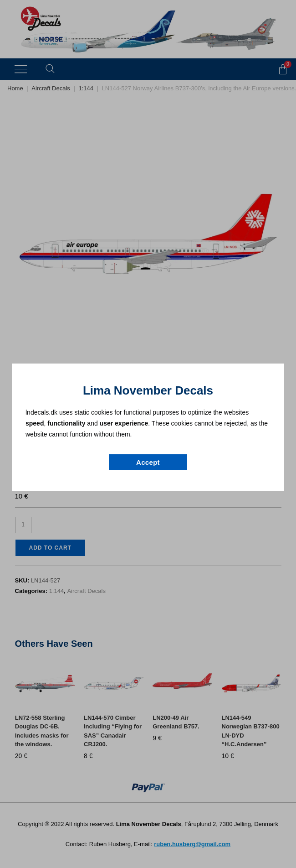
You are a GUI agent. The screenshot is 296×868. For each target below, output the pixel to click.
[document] (148, 434)
